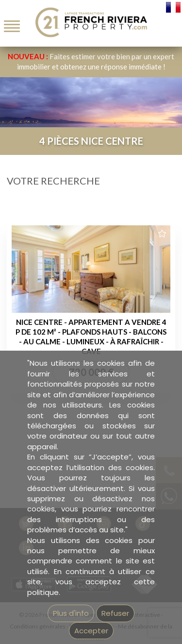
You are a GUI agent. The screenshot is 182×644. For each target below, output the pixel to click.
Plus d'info (71, 613)
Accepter (91, 631)
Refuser (115, 613)
